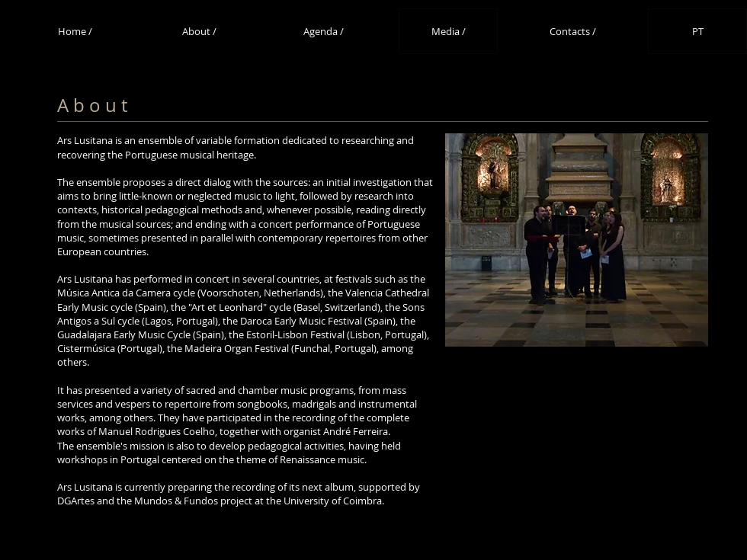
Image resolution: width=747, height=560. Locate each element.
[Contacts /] (572, 31)
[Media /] (448, 31)
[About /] (199, 31)
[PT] (697, 31)
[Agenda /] (323, 31)
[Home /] (75, 31)
